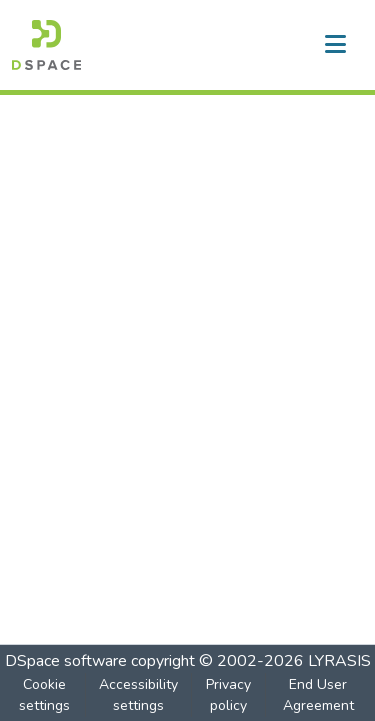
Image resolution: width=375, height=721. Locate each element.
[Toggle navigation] (335, 45)
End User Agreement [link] (318, 695)
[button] (46, 45)
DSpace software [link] (66, 661)
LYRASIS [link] (339, 661)
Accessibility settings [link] (138, 695)
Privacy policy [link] (228, 695)
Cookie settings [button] (44, 695)
